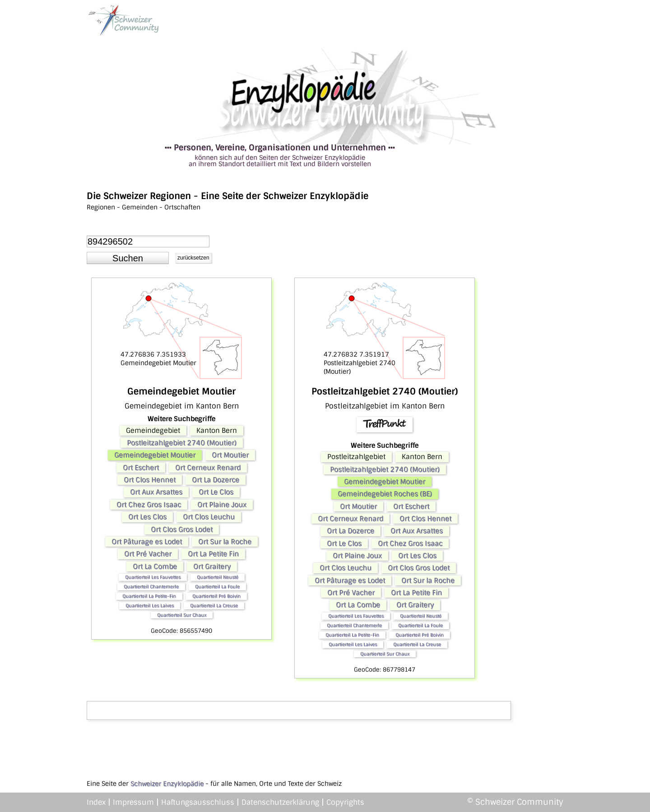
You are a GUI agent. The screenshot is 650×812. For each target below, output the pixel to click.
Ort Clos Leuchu (209, 517)
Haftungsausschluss (198, 802)
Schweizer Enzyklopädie (167, 784)
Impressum (133, 802)
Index (96, 802)
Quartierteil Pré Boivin (216, 596)
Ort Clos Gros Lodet (182, 529)
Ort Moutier (230, 455)
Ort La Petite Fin (213, 554)
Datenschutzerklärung (280, 802)
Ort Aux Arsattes (156, 492)
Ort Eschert (141, 468)
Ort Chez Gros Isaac (149, 505)
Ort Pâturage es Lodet (147, 542)
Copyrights (345, 802)
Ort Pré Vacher (148, 554)
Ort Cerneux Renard (208, 468)
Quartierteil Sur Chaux (182, 615)
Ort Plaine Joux (222, 505)
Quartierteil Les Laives (150, 606)
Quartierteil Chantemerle (151, 587)
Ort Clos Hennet (150, 480)
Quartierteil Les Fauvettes (153, 577)
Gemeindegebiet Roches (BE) (385, 494)
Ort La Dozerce (216, 480)
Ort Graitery (212, 566)
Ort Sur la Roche (225, 542)
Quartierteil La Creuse (214, 606)
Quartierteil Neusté (218, 577)
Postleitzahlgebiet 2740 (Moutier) (182, 443)
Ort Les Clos (147, 517)
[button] (128, 258)
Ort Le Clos (216, 492)
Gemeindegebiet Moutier (155, 455)
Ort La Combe (155, 566)
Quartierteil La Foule (217, 587)
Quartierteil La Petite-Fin (149, 596)
